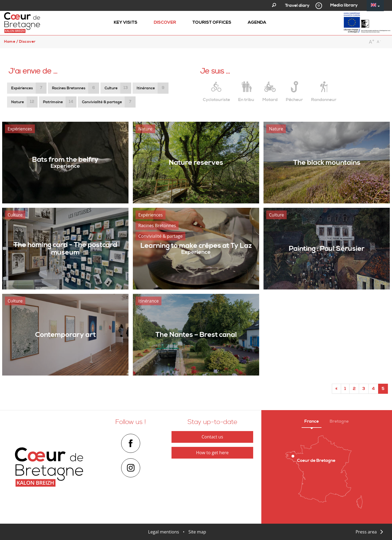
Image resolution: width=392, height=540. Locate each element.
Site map (197, 532)
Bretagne (339, 421)
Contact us (212, 437)
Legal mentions (164, 532)
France (312, 421)
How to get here (212, 453)
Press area (366, 532)
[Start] (336, 389)
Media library (344, 5)
